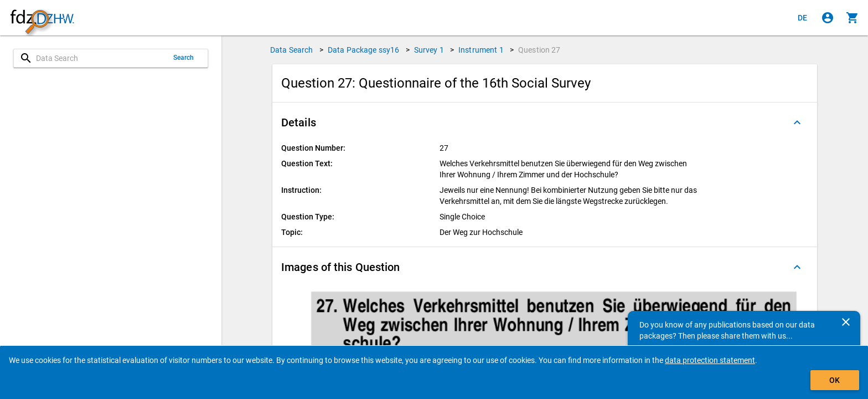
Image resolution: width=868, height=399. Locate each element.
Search (184, 58)
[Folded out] (797, 122)
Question (539, 50)
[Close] (846, 322)
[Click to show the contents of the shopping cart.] (852, 18)
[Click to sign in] (828, 18)
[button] (545, 122)
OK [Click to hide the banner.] (835, 380)
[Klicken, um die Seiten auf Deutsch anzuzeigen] (803, 18)
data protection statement (710, 360)
